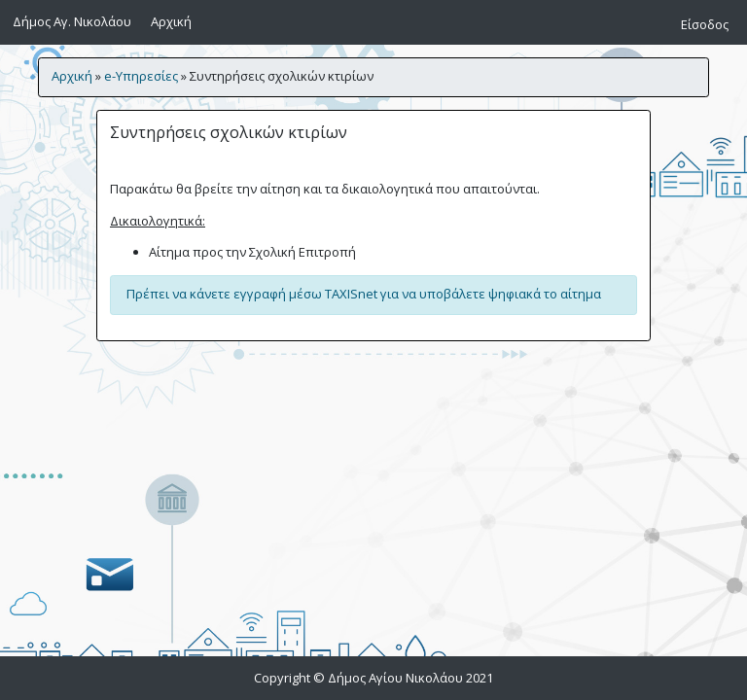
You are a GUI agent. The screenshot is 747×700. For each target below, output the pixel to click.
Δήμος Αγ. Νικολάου (72, 21)
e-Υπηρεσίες (141, 76)
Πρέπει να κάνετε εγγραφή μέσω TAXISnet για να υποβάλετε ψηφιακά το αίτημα (364, 294)
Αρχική (175, 21)
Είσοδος (705, 24)
